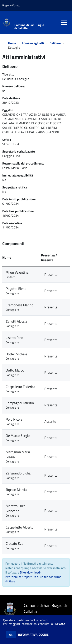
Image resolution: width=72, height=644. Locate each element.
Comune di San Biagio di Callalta (29, 26)
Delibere (55, 43)
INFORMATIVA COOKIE (33, 635)
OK (11, 635)
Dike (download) (30, 572)
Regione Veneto (11, 5)
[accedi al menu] (64, 22)
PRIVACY (60, 624)
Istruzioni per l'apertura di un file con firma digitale (33, 579)
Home (12, 43)
